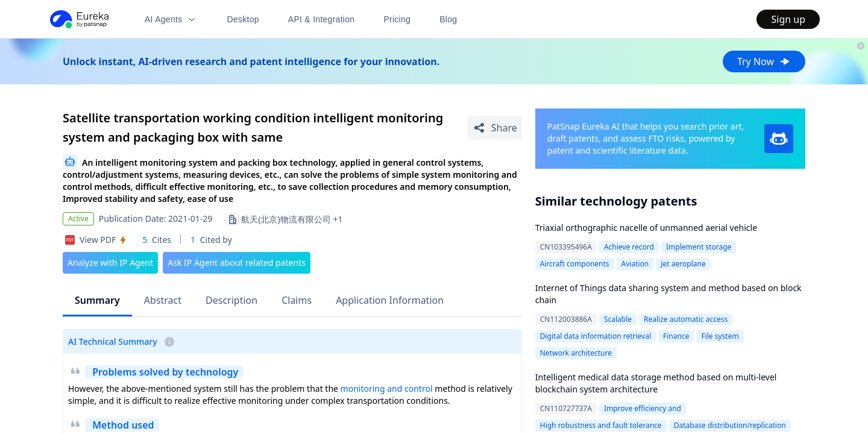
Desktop (243, 19)
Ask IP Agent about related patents (237, 263)
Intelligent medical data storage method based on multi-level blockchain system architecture (656, 383)
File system (720, 336)
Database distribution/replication (730, 425)
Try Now (764, 61)
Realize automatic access (686, 319)
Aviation (635, 264)
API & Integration (322, 19)
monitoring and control (387, 388)
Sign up (788, 19)
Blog (448, 19)
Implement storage (699, 247)
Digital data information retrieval (596, 336)
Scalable (618, 319)
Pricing (397, 19)
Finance (676, 336)
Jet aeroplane (683, 264)
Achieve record (629, 247)
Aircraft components (575, 264)
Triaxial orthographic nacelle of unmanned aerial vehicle (646, 228)
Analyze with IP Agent (110, 263)
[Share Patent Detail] (495, 128)
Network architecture (576, 353)
